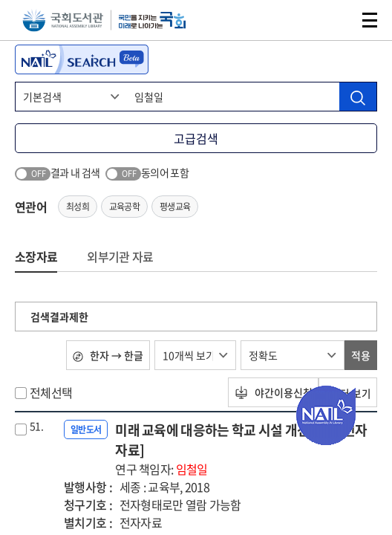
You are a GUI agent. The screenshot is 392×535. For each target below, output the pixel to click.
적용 (361, 355)
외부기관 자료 (120, 256)
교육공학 (124, 207)
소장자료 (36, 256)
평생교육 (175, 207)
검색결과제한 (59, 317)
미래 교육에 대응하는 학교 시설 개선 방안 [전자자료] (246, 449)
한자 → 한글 (108, 355)
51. (36, 426)
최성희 (78, 207)
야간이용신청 (272, 392)
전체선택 (51, 392)
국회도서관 (63, 20)
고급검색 (196, 138)
